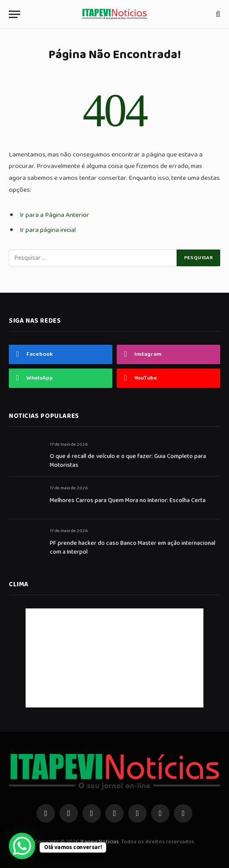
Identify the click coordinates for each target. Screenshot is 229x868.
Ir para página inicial (48, 230)
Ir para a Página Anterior (55, 215)
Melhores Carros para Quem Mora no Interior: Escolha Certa (128, 500)
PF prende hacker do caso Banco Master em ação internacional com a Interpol (133, 548)
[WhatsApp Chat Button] (22, 846)
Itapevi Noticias (100, 842)
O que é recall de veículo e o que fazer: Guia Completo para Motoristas (128, 461)
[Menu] (15, 14)
